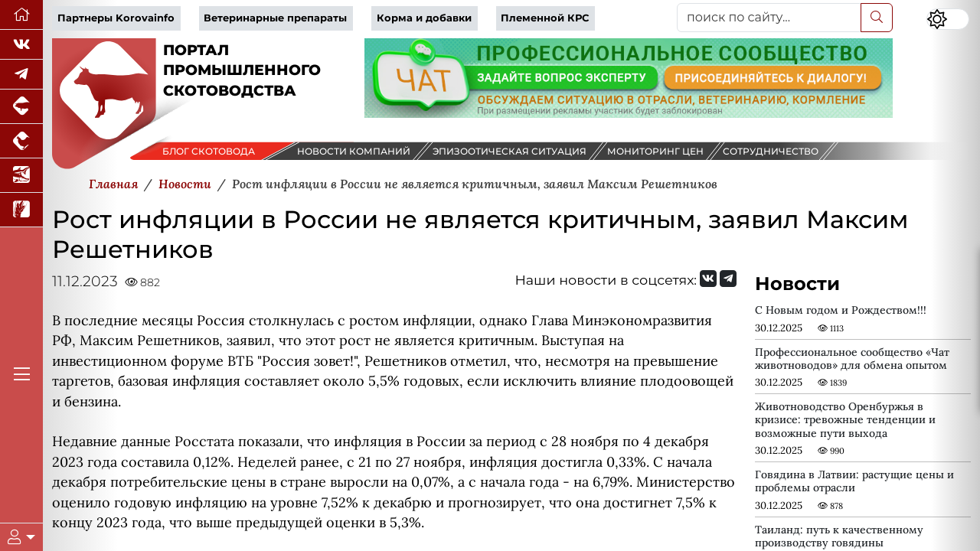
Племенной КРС (545, 18)
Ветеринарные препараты (275, 18)
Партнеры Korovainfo (116, 18)
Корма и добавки (424, 18)
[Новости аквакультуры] (21, 176)
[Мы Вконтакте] (21, 45)
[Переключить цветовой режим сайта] (948, 19)
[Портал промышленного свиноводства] (21, 107)
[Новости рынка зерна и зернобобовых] (21, 210)
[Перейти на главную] (21, 15)
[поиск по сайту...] (769, 18)
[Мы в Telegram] (21, 75)
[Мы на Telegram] (728, 279)
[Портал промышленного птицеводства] (21, 141)
